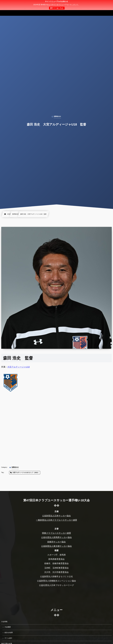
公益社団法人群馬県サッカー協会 (56, 537)
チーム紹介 (8, 638)
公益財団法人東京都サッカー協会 (56, 546)
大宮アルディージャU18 (19, 367)
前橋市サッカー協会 (57, 542)
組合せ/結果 (9, 633)
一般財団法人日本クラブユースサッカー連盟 (56, 520)
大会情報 (4, 622)
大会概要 (8, 627)
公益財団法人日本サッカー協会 (56, 516)
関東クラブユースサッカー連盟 (56, 533)
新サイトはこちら (57, 8)
